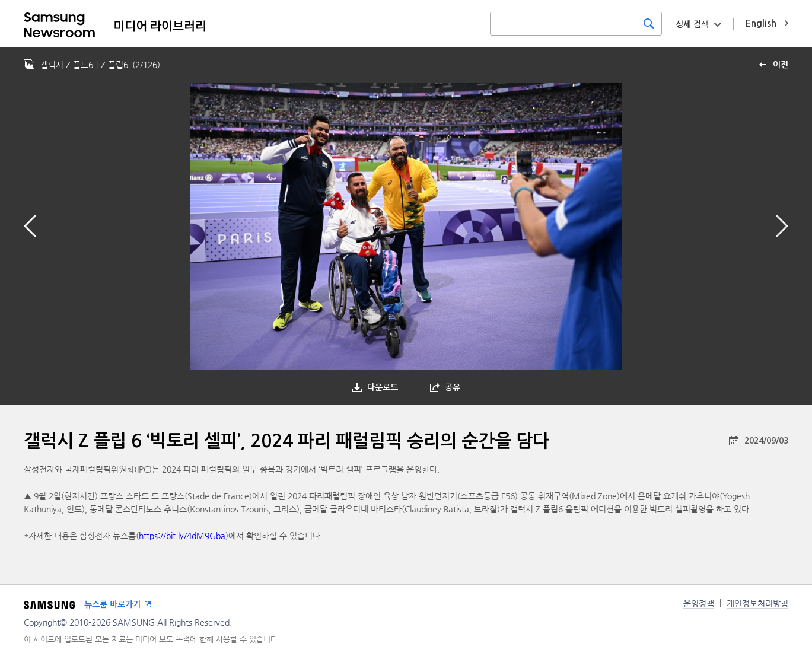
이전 (781, 65)
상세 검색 (692, 24)
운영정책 (699, 603)
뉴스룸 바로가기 (112, 604)
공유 (453, 387)
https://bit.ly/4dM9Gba (182, 536)
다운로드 (383, 387)
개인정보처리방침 (757, 603)
